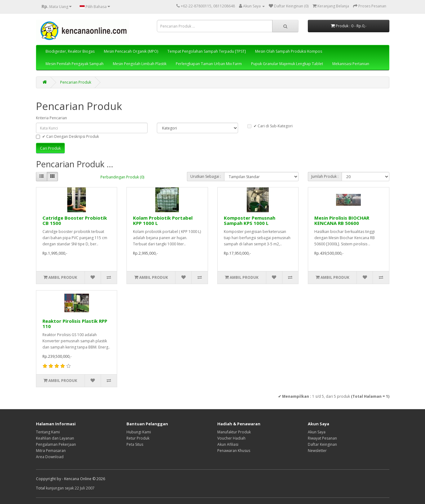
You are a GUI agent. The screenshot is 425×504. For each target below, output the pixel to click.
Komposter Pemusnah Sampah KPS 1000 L (250, 220)
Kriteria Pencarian (51, 118)
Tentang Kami (48, 432)
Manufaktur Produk (234, 432)
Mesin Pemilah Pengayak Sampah (75, 64)
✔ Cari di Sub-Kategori (270, 126)
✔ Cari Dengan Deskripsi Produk (67, 136)
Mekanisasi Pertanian (351, 64)
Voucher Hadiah (231, 438)
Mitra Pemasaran (51, 451)
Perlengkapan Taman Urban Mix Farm (209, 64)
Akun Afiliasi (228, 444)
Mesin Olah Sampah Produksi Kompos (289, 51)
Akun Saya (317, 432)
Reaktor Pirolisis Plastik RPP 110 (75, 324)
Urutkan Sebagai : (206, 176)
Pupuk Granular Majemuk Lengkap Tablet (287, 64)
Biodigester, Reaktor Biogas (70, 51)
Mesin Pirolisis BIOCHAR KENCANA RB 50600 (342, 220)
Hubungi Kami (139, 432)
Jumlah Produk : (325, 176)
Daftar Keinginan (322, 444)
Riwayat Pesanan (322, 438)
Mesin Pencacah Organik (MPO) (131, 51)
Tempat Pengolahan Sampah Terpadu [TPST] (207, 51)
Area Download (50, 457)
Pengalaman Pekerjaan (56, 444)
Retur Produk (138, 438)
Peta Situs (135, 444)
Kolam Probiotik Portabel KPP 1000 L (163, 220)
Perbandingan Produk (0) (122, 177)
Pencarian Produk (76, 82)
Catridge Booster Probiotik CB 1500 (75, 220)
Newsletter (317, 451)
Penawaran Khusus (234, 451)
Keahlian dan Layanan (55, 438)
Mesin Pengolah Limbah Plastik (140, 64)
